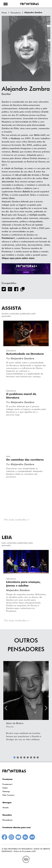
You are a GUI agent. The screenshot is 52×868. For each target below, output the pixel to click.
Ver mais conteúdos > (17, 520)
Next (46, 708)
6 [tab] (31, 757)
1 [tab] (14, 757)
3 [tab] (21, 757)
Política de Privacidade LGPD (25, 851)
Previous (6, 708)
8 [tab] (38, 757)
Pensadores (16, 13)
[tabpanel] (26, 702)
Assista (5, 807)
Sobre (5, 788)
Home (4, 13)
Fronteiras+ (8, 784)
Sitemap (6, 791)
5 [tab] (28, 757)
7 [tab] (34, 757)
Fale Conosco (8, 795)
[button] (6, 4)
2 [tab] (18, 757)
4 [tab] (24, 757)
